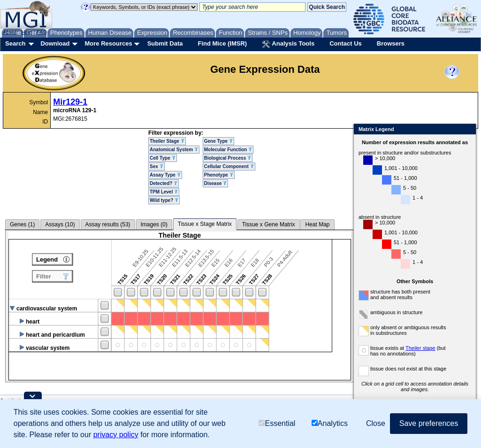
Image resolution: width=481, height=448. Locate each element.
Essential (277, 423)
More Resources (108, 43)
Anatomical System (174, 150)
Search (15, 43)
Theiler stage (402, 348)
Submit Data (165, 43)
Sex (157, 166)
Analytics (330, 423)
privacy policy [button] (116, 435)
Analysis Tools (288, 44)
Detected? (164, 183)
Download (55, 43)
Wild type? (164, 200)
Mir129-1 (70, 102)
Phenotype (219, 175)
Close (449, 130)
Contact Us (346, 43)
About (10, 32)
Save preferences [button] (429, 423)
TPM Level (164, 192)
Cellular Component (229, 166)
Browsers (391, 43)
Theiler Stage (167, 141)
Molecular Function (228, 150)
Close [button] (376, 423)
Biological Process (228, 158)
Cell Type (163, 158)
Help (27, 32)
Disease (216, 183)
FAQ (42, 32)
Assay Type (165, 175)
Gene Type (218, 141)
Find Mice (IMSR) (222, 43)
